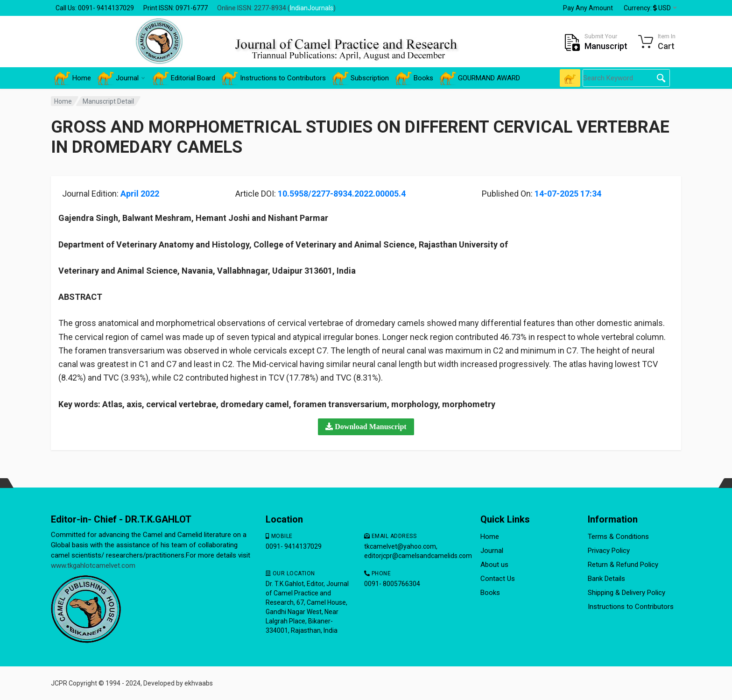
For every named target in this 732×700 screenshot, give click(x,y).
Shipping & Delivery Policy (626, 593)
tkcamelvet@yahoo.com (400, 546)
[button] (366, 427)
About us (494, 565)
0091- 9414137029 (294, 546)
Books (414, 78)
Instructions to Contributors (274, 78)
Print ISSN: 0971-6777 (176, 8)
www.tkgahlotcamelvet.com (93, 566)
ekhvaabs (199, 683)
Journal (121, 78)
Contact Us (498, 579)
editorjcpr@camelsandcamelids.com (418, 556)
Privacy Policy (609, 551)
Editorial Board (184, 78)
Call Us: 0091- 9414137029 (95, 8)
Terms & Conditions (618, 537)
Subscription (361, 78)
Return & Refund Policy (623, 565)
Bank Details (606, 579)
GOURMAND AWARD (480, 78)
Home (73, 78)
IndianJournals (312, 8)
